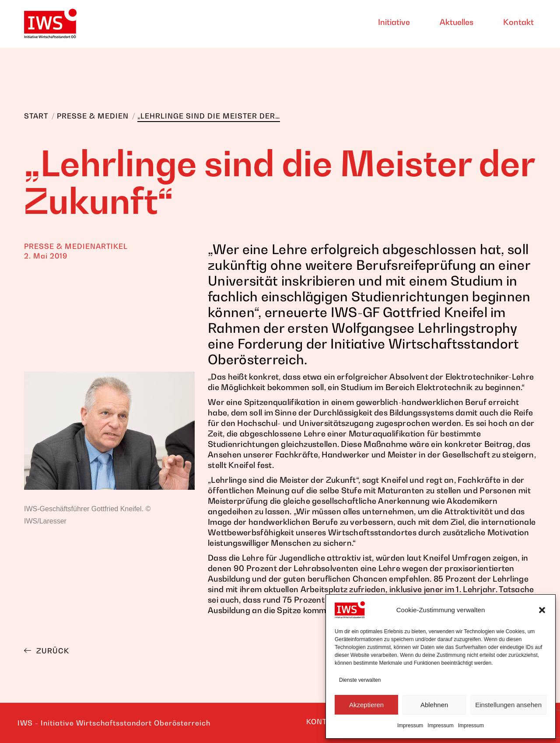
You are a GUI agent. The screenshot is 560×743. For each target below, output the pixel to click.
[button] (542, 610)
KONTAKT (324, 722)
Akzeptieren (366, 705)
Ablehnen (434, 705)
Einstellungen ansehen (508, 705)
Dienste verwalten (360, 680)
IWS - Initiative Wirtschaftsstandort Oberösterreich (114, 723)
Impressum (410, 726)
